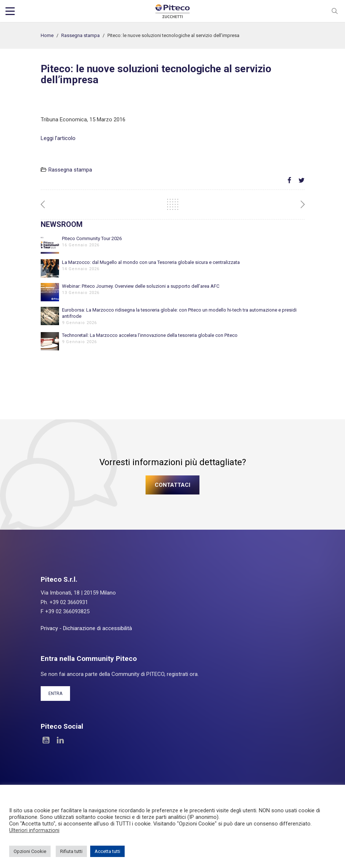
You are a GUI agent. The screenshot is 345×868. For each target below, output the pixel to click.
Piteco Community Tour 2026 (92, 238)
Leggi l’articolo (58, 138)
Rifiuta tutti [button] (71, 851)
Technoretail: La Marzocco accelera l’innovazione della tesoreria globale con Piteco (150, 335)
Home (47, 35)
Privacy (49, 628)
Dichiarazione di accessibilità (98, 628)
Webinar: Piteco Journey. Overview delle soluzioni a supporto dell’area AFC (141, 286)
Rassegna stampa (80, 35)
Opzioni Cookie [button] (30, 851)
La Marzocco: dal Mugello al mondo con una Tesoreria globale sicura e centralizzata (151, 262)
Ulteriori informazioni (34, 830)
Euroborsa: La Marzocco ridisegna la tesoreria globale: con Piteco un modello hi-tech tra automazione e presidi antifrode (179, 313)
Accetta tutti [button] (107, 851)
